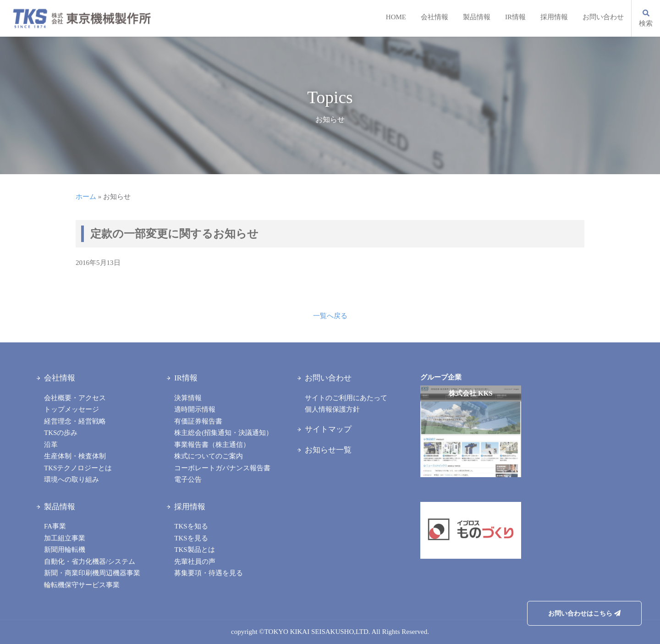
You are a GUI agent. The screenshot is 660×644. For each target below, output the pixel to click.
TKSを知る (191, 526)
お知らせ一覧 (328, 450)
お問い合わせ (603, 17)
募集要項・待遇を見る (209, 573)
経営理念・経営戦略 (75, 421)
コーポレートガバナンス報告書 (222, 468)
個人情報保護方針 (332, 409)
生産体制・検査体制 (75, 456)
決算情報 (188, 398)
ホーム (86, 197)
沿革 (51, 445)
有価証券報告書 (198, 421)
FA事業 (55, 526)
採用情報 (554, 17)
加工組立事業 (65, 538)
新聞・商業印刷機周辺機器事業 (92, 573)
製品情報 (477, 17)
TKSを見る (191, 538)
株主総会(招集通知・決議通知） (223, 433)
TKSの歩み (61, 433)
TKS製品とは (194, 550)
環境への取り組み (71, 479)
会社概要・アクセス (75, 398)
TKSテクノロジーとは (78, 468)
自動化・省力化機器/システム (90, 561)
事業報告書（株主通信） (212, 445)
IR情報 (515, 17)
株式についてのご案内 (209, 456)
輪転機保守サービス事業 (82, 585)
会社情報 (434, 17)
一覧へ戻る (330, 316)
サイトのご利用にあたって (346, 398)
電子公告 (188, 479)
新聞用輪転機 (65, 550)
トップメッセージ (71, 409)
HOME (396, 17)
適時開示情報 (195, 409)
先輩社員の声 (195, 561)
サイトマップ (328, 429)
